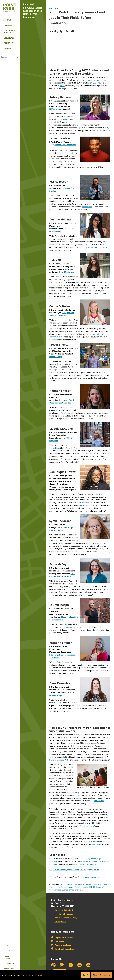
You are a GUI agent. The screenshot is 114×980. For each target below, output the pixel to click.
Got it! (85, 975)
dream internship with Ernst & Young (92, 247)
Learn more (38, 975)
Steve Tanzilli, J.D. (87, 826)
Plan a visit (58, 941)
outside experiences (68, 627)
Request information (58, 870)
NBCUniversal (55, 109)
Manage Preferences (101, 975)
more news (54, 8)
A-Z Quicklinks (9, 963)
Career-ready (9, 38)
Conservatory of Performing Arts (74, 887)
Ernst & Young (55, 231)
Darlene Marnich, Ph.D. (59, 760)
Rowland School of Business (98, 884)
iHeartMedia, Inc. (66, 272)
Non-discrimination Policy (64, 918)
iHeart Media (55, 887)
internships (54, 448)
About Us (7, 20)
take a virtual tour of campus (84, 864)
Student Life (9, 43)
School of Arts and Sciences (74, 890)
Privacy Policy (59, 922)
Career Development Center (89, 505)
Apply (6, 946)
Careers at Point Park (62, 910)
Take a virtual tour (61, 945)
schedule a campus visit (77, 870)
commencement (67, 884)
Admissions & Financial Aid (9, 32)
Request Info (9, 951)
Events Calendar (7, 957)
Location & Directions (62, 914)
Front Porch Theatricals (65, 145)
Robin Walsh (96, 844)
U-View (80, 125)
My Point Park (9, 969)
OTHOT (92, 887)
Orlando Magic (56, 695)
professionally (68, 413)
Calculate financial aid (63, 949)
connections (87, 207)
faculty (62, 86)
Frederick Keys (56, 357)
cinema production (88, 877)
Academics (8, 25)
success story (80, 884)
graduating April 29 (94, 80)
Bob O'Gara (99, 801)
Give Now (7, 48)
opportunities (62, 119)
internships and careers (89, 861)
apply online (94, 870)
